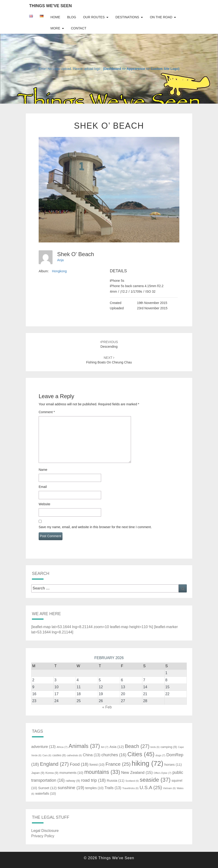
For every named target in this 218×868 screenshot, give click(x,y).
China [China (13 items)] (92, 755)
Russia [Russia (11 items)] (115, 781)
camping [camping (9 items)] (169, 747)
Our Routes (94, 17)
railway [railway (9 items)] (73, 781)
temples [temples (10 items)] (94, 788)
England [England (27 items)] (54, 764)
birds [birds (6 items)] (155, 747)
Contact (79, 28)
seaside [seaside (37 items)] (155, 780)
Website (44, 504)
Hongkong (59, 271)
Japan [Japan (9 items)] (38, 773)
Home (55, 17)
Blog (72, 17)
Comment (47, 412)
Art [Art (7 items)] (105, 747)
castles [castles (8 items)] (59, 755)
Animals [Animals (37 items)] (84, 746)
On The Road (161, 17)
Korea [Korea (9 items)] (52, 773)
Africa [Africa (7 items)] (62, 747)
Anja (60, 260)
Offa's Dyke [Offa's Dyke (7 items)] (163, 773)
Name (43, 470)
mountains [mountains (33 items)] (102, 772)
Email (43, 487)
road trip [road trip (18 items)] (93, 780)
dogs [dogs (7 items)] (160, 755)
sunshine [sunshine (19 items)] (71, 788)
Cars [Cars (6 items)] (47, 755)
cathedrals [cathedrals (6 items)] (74, 755)
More (55, 28)
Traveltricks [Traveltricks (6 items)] (130, 788)
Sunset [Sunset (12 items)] (47, 788)
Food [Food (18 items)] (79, 764)
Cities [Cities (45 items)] (141, 754)
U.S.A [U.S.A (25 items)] (151, 787)
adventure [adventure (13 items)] (43, 747)
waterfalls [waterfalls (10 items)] (45, 794)
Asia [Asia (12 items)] (117, 747)
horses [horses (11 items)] (173, 765)
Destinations (127, 17)
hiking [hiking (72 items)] (148, 763)
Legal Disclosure (45, 831)
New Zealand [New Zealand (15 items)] (137, 772)
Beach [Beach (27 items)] (137, 746)
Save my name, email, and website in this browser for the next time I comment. (95, 527)
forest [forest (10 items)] (97, 765)
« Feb (107, 707)
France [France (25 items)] (118, 764)
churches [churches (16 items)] (114, 755)
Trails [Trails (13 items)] (113, 788)
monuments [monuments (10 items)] (71, 773)
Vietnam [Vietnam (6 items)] (169, 788)
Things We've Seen (50, 6)
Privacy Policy (43, 836)
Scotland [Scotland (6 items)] (132, 781)
